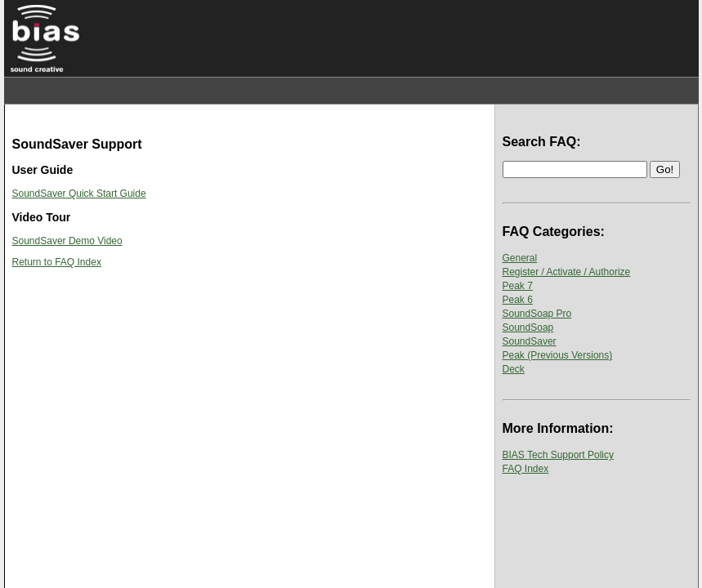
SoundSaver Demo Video (67, 241)
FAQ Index (526, 469)
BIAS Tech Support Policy (559, 455)
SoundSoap (528, 327)
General (520, 258)
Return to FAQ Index (57, 262)
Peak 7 (518, 286)
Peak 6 (518, 300)
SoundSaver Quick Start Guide (79, 194)
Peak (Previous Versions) (558, 355)
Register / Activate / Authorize (567, 272)
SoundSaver (530, 341)
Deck (514, 369)
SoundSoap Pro (537, 314)
